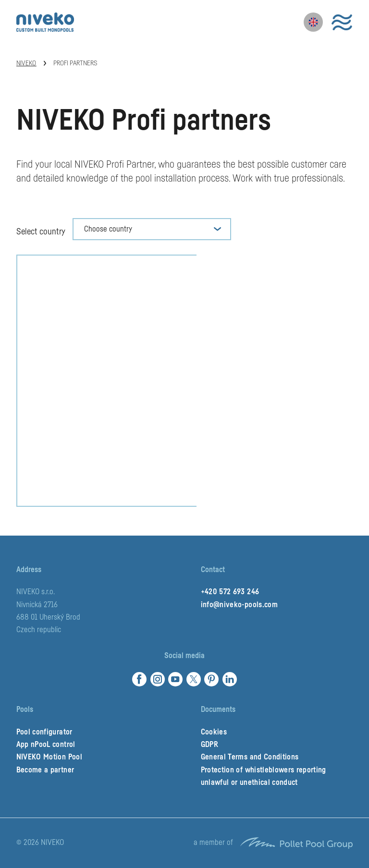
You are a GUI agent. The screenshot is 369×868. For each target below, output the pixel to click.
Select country (41, 232)
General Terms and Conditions (250, 757)
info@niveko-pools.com (239, 605)
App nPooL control (46, 745)
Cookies (214, 732)
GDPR (209, 745)
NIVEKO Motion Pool (49, 757)
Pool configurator (44, 732)
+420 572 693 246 (230, 592)
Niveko (26, 63)
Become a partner (45, 770)
